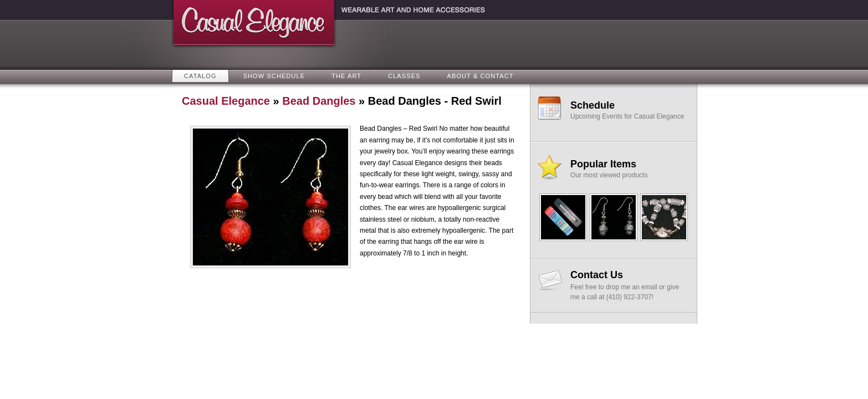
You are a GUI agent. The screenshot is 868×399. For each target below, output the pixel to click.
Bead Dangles (319, 101)
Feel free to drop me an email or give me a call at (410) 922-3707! (629, 285)
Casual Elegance (226, 101)
